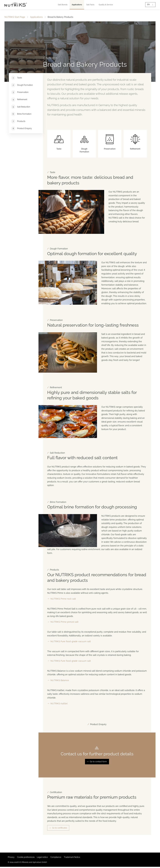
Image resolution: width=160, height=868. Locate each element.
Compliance (56, 857)
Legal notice (42, 857)
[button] (63, 5)
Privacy (11, 857)
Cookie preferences (26, 857)
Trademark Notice (72, 857)
